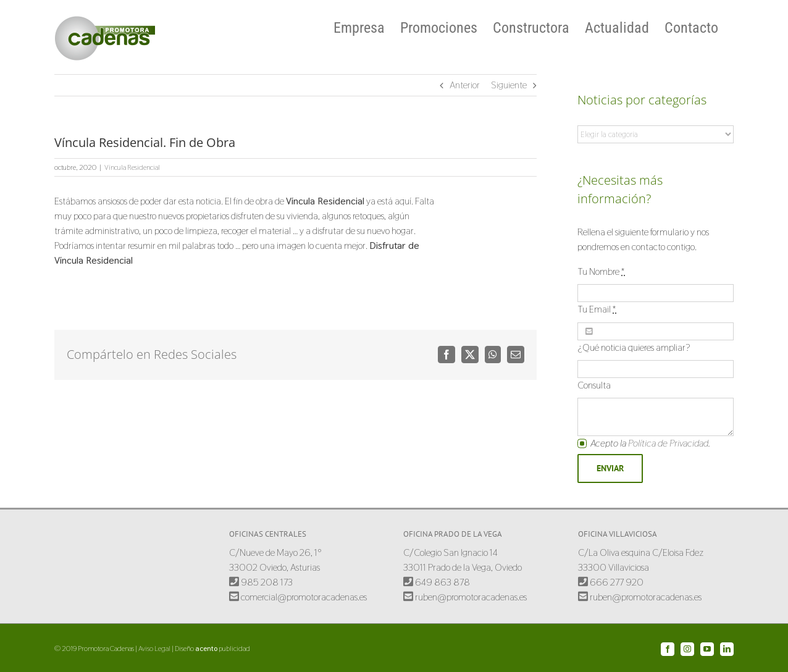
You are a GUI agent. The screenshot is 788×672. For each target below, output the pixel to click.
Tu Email (597, 309)
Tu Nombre (601, 271)
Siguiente (509, 85)
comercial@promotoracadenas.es (298, 597)
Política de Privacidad (668, 443)
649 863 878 (437, 582)
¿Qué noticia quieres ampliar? (634, 347)
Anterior (465, 85)
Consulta (594, 385)
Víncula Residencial (132, 167)
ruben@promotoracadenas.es (465, 597)
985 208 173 (261, 582)
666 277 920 (611, 582)
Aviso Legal (154, 649)
